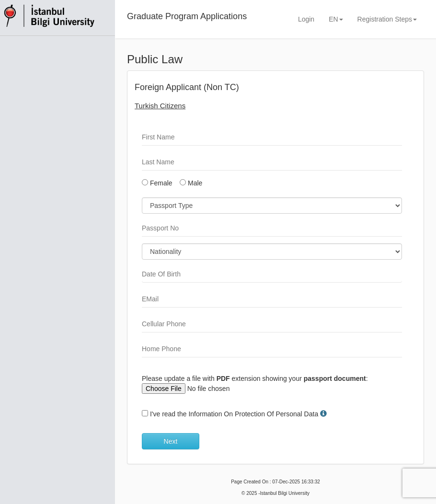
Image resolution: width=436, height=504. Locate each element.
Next (171, 441)
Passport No (160, 228)
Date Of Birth (161, 274)
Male (191, 183)
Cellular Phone (164, 324)
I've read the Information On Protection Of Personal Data (234, 414)
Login (306, 19)
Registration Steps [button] (387, 19)
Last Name (158, 162)
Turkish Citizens (160, 106)
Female (157, 183)
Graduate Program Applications (187, 16)
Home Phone (161, 349)
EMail (150, 299)
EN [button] (336, 19)
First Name (158, 137)
